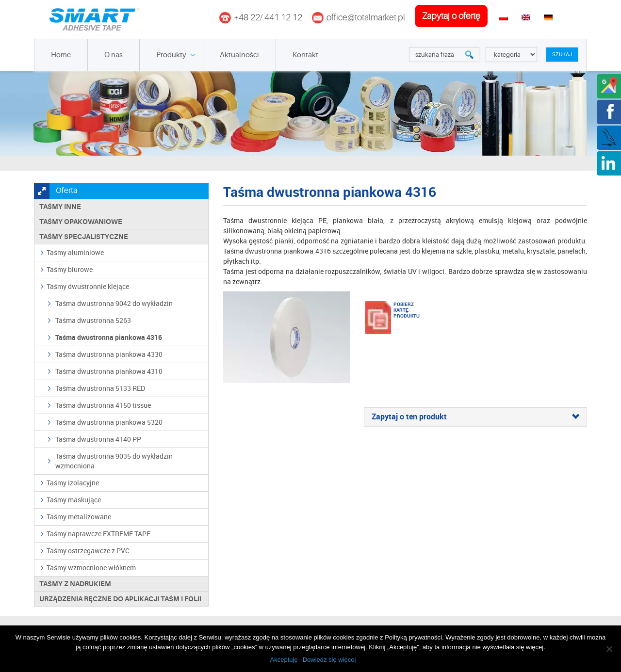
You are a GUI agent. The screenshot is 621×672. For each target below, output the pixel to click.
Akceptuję (284, 660)
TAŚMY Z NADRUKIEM (75, 584)
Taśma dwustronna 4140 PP (98, 439)
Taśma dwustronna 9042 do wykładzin (114, 303)
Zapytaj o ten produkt (475, 417)
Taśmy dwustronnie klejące (88, 286)
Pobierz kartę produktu (406, 310)
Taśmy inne (60, 207)
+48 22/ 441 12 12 (268, 17)
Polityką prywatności (413, 637)
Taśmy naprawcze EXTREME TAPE (98, 534)
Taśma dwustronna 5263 (93, 320)
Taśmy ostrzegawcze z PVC (88, 551)
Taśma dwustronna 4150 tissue (103, 405)
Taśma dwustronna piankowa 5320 (109, 422)
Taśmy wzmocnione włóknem (91, 568)
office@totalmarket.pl (366, 17)
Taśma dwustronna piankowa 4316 (109, 337)
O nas (114, 55)
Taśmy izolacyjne (73, 483)
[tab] (475, 417)
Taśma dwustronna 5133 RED (100, 388)
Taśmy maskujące (74, 500)
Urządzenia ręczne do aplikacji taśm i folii (120, 599)
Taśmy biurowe (70, 269)
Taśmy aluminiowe (75, 252)
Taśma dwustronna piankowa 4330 (109, 354)
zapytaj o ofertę (451, 16)
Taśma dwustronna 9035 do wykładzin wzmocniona (114, 461)
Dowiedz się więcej (329, 660)
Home (61, 55)
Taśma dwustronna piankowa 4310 (109, 371)
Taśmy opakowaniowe (81, 222)
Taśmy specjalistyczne (84, 237)
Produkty (171, 55)
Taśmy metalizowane (79, 517)
